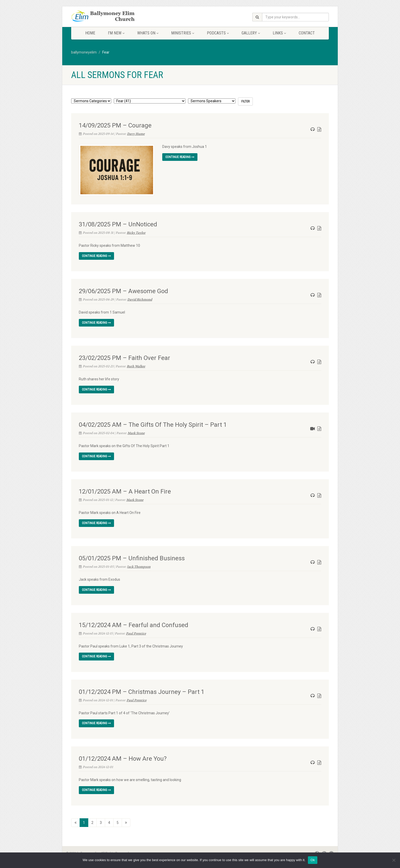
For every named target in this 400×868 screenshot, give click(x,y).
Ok (313, 860)
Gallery (251, 33)
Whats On (148, 33)
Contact (307, 33)
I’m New (116, 33)
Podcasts (218, 33)
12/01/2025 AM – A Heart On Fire (125, 490)
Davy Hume (136, 134)
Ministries (183, 33)
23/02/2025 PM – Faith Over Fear (124, 357)
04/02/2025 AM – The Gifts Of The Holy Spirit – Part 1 (153, 423)
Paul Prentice (136, 632)
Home (90, 33)
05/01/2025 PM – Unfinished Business (132, 557)
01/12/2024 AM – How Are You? (123, 757)
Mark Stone (136, 432)
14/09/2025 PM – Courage (115, 125)
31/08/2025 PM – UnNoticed (118, 223)
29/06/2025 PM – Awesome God (123, 290)
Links (279, 33)
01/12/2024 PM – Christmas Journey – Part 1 (142, 691)
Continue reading (180, 157)
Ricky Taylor (136, 232)
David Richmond (140, 299)
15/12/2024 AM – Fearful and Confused (134, 624)
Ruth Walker (136, 365)
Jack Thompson (139, 565)
